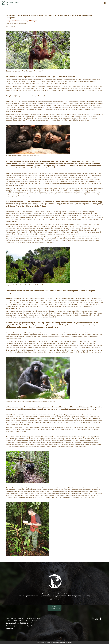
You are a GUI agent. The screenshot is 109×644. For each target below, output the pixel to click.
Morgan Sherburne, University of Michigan (22, 21)
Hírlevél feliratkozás (54, 608)
